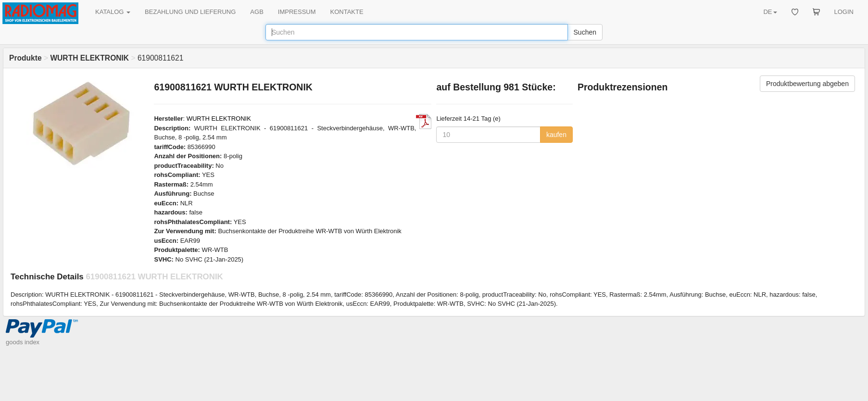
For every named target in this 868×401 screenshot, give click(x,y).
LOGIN (844, 12)
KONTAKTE (347, 12)
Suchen (585, 32)
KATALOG (113, 12)
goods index (23, 342)
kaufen (556, 135)
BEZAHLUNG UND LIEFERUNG (190, 12)
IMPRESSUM (297, 12)
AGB (257, 12)
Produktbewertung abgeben (807, 84)
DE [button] (770, 12)
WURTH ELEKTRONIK (219, 119)
